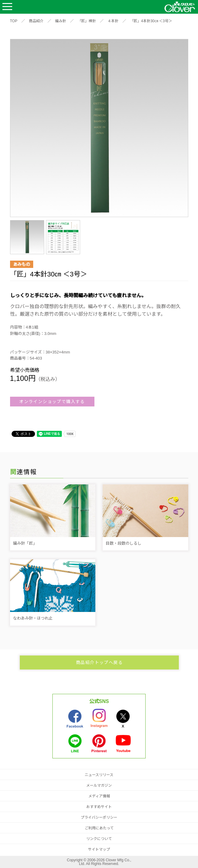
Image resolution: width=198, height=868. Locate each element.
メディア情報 (99, 796)
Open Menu (7, 7)
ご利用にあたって (99, 828)
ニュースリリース (99, 775)
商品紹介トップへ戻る (99, 662)
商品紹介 (36, 21)
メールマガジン (99, 785)
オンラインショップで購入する (52, 402)
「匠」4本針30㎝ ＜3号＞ (151, 21)
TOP (14, 21)
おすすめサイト (99, 807)
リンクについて (99, 839)
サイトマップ (99, 849)
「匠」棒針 (87, 21)
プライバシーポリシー (99, 817)
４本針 (113, 21)
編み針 (61, 21)
